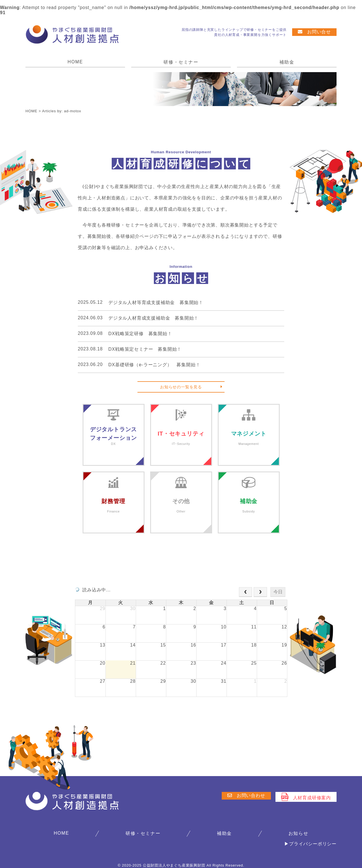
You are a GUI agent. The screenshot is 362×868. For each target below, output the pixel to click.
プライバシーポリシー (313, 844)
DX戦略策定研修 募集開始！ (140, 334)
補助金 (287, 62)
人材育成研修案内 (306, 797)
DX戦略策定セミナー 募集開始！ (145, 349)
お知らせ (298, 833)
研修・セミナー (181, 62)
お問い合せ (314, 32)
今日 (278, 592)
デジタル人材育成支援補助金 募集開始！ (153, 318)
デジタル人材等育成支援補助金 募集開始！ (156, 302)
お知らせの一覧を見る (181, 387)
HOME (75, 62)
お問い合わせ (246, 795)
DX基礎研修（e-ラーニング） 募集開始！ (154, 365)
